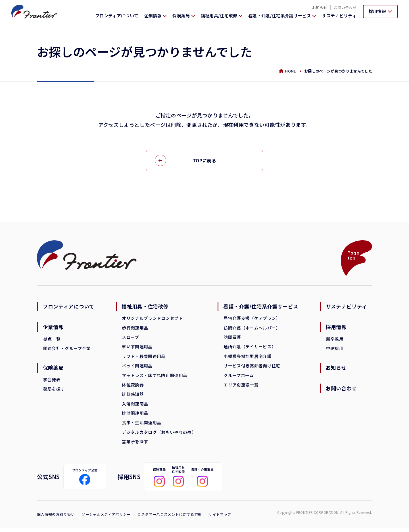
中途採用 (334, 350)
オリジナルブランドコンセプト (152, 319)
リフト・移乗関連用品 (144, 358)
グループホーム (238, 377)
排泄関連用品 (135, 416)
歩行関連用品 (135, 329)
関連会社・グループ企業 (67, 350)
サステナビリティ (339, 15)
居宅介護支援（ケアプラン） (252, 319)
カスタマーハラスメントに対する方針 (170, 518)
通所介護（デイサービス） (249, 348)
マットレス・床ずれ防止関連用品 (155, 377)
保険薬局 (54, 370)
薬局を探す (54, 391)
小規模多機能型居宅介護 (247, 358)
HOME (290, 71)
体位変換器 (133, 387)
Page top (353, 256)
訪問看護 (232, 339)
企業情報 (54, 328)
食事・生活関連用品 (141, 426)
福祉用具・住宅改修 (145, 308)
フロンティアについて (117, 15)
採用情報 (336, 328)
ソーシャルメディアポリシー (106, 518)
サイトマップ (220, 518)
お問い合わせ (345, 8)
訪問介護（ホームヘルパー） (252, 329)
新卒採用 (334, 340)
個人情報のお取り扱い (56, 518)
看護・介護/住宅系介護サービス (261, 308)
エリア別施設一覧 (241, 387)
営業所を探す (135, 445)
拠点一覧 (52, 340)
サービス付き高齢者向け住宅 (252, 368)
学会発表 (52, 381)
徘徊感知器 (133, 397)
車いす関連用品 (137, 348)
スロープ (130, 339)
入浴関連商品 (135, 406)
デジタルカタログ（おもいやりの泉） (159, 435)
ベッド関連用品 (137, 368)
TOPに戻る (204, 161)
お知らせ (320, 8)
